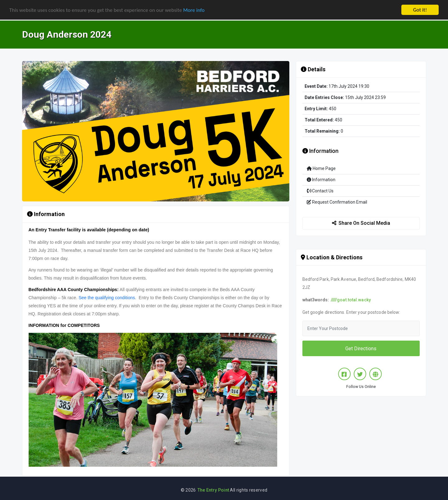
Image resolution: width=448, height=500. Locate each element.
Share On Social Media (361, 223)
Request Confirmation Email (337, 202)
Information (321, 180)
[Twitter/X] (360, 374)
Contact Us (320, 191)
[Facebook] (344, 374)
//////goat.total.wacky (351, 300)
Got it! (420, 10)
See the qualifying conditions (107, 298)
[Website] (376, 374)
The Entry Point (213, 490)
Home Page (321, 168)
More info (194, 10)
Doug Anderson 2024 (67, 35)
